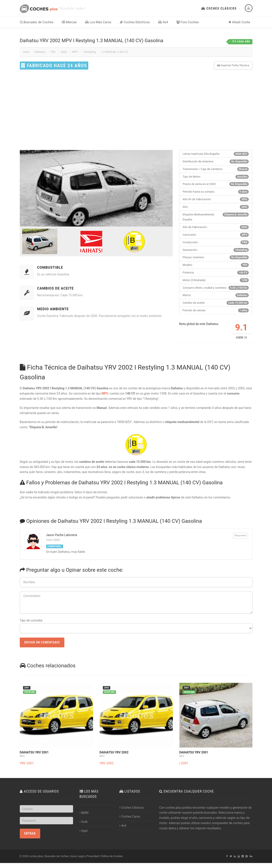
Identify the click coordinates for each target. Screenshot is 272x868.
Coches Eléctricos (135, 22)
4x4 (163, 22)
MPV (75, 52)
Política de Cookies (112, 856)
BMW (84, 813)
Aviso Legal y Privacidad (85, 856)
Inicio (26, 52)
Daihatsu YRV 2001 (34, 752)
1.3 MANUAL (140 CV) (114, 52)
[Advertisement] (136, 110)
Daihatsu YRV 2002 (114, 752)
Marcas (69, 22)
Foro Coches (188, 22)
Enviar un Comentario (42, 642)
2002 (64, 52)
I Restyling (89, 52)
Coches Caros (130, 816)
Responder (241, 536)
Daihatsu (40, 52)
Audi (84, 822)
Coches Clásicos (219, 8)
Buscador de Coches (37, 22)
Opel (84, 831)
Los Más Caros (98, 22)
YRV (53, 52)
